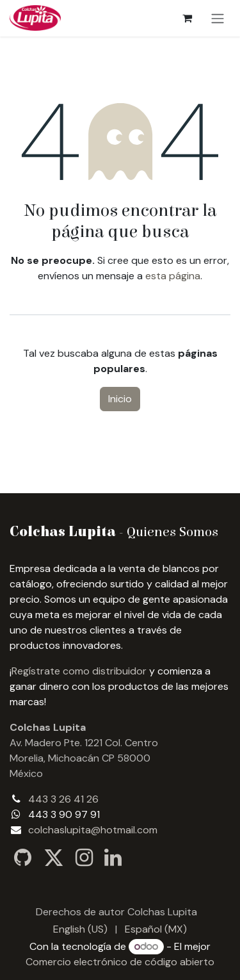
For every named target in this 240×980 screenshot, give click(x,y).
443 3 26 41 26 (63, 799)
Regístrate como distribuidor (79, 671)
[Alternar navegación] (218, 18)
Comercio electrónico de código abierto (120, 962)
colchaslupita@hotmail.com (93, 830)
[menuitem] (80, 929)
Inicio (120, 399)
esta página (173, 276)
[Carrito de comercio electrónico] (187, 18)
